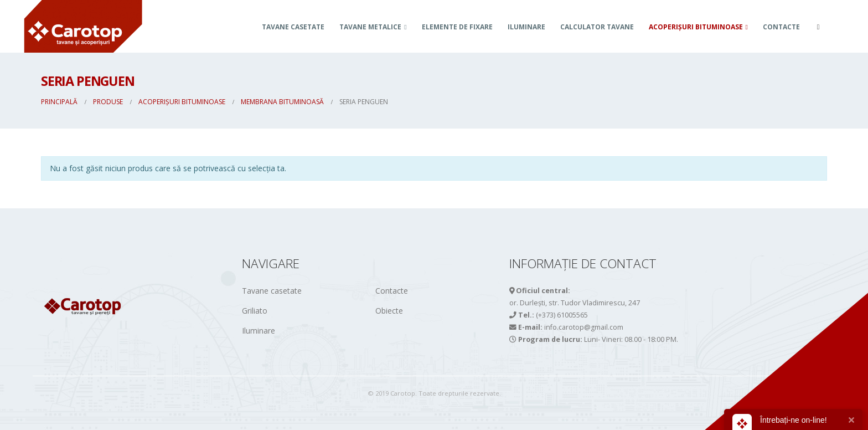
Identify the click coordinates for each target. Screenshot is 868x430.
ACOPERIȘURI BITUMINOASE (696, 27)
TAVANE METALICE (370, 27)
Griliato (255, 311)
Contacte (781, 27)
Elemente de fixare (457, 27)
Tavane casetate (293, 27)
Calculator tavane (597, 27)
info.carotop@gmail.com (584, 327)
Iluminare (526, 27)
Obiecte (389, 311)
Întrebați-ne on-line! (794, 420)
